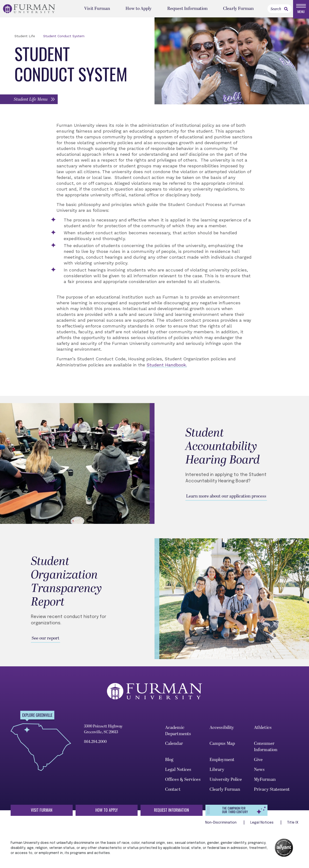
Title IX (293, 825)
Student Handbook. (167, 367)
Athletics (263, 729)
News (259, 772)
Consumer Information (266, 749)
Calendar (174, 746)
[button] (29, 101)
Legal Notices (178, 772)
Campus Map (222, 746)
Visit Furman (97, 10)
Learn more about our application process (226, 498)
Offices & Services (183, 781)
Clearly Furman (238, 10)
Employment (222, 762)
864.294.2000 (95, 744)
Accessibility (222, 729)
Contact (173, 791)
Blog (169, 762)
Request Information (188, 10)
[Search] (280, 10)
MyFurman (265, 781)
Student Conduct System (64, 38)
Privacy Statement (272, 791)
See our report (46, 640)
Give (258, 762)
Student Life (25, 38)
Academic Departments (178, 733)
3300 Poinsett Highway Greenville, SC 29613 (103, 731)
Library (217, 772)
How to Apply (139, 10)
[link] (286, 10)
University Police (226, 781)
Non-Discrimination (221, 825)
